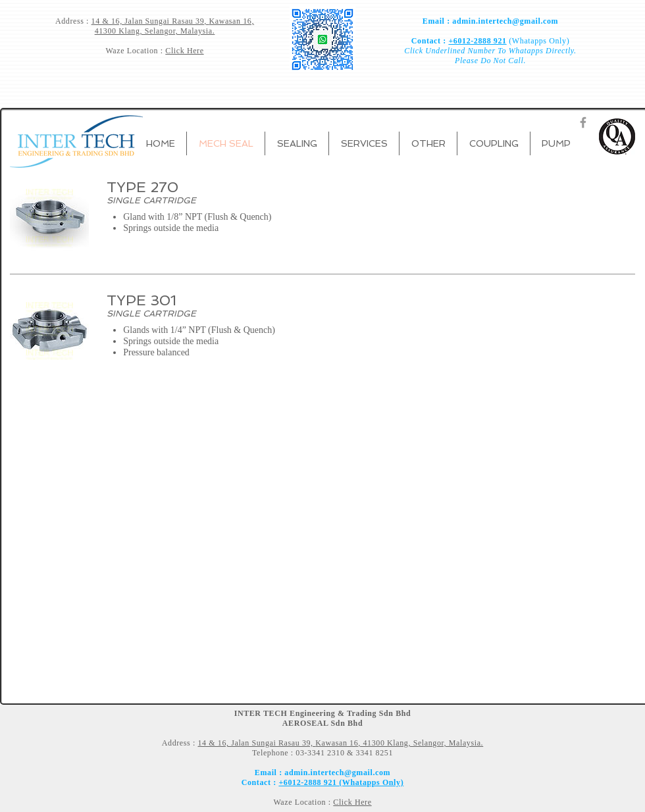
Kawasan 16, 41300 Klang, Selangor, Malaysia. (174, 26)
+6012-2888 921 (477, 41)
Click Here (184, 51)
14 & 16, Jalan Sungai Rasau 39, (150, 21)
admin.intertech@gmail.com (505, 21)
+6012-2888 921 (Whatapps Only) (341, 782)
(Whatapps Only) (538, 41)
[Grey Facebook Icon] (583, 122)
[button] (297, 143)
